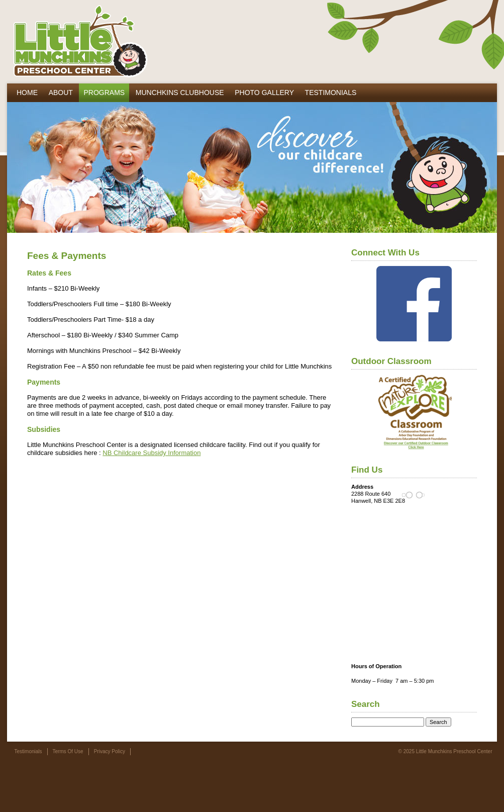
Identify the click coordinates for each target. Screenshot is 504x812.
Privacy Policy (110, 751)
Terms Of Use (68, 751)
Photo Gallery (264, 93)
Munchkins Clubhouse (180, 93)
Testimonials (331, 93)
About (61, 93)
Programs (104, 93)
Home (27, 93)
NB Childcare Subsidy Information (152, 453)
